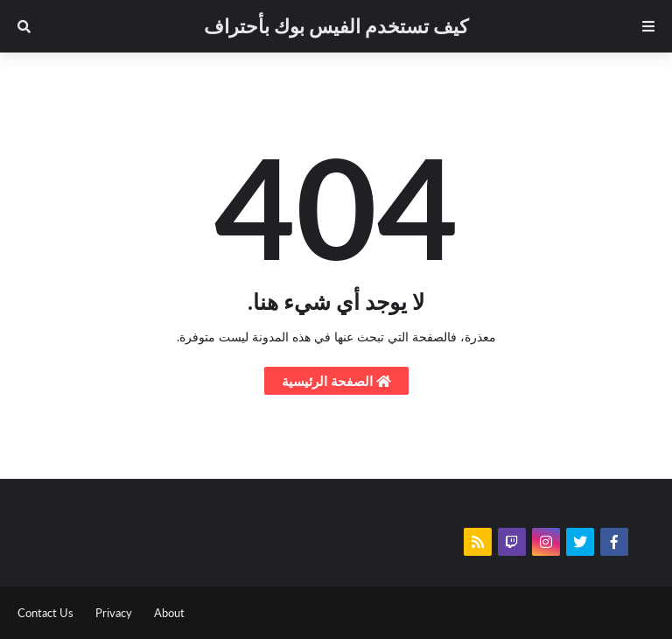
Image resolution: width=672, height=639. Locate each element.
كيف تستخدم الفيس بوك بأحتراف (336, 26)
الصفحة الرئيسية (336, 381)
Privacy (114, 613)
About (169, 613)
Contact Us (45, 613)
